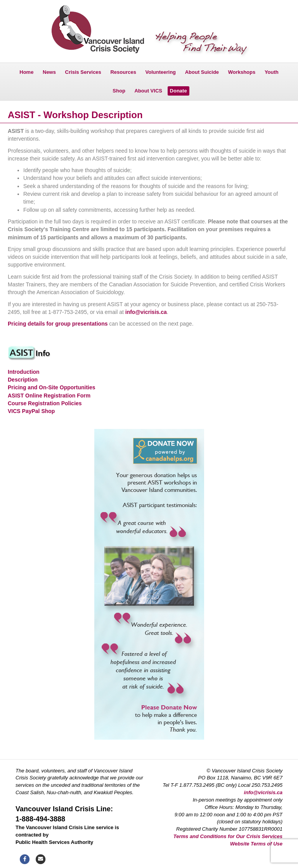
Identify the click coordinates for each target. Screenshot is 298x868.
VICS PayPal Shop (31, 411)
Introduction (24, 372)
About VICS (148, 91)
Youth (272, 72)
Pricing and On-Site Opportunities (52, 387)
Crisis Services (83, 72)
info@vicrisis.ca (146, 312)
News (49, 72)
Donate (178, 91)
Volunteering (161, 72)
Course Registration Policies (45, 403)
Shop (119, 91)
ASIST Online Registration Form (49, 396)
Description (23, 380)
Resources (123, 72)
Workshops (242, 72)
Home (26, 72)
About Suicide (202, 72)
